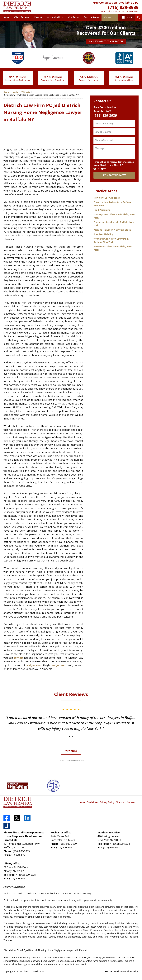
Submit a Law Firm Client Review (71, 761)
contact (19, 658)
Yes (98, 169)
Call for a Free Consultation (106, 41)
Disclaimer (92, 802)
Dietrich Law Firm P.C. (34, 971)
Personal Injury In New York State (112, 230)
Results (38, 17)
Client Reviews (22, 17)
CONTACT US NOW (114, 175)
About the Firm (55, 17)
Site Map (121, 802)
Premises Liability (103, 234)
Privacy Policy (107, 802)
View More (71, 751)
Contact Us (110, 17)
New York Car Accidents (107, 198)
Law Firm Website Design (121, 971)
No (106, 169)
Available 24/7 (129, 3)
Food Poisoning (102, 210)
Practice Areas (91, 17)
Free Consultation (105, 3)
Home (6, 17)
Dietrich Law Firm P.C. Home (17, 7)
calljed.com (34, 665)
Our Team (73, 17)
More (129, 17)
